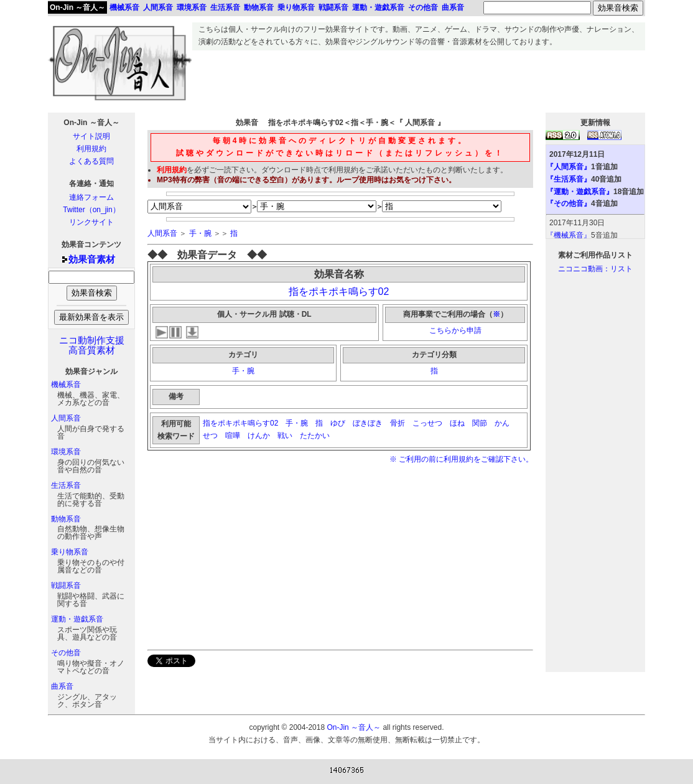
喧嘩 (233, 436)
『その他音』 (569, 203)
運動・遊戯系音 (77, 619)
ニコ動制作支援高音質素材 (92, 345)
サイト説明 (91, 136)
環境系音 (66, 452)
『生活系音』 (569, 179)
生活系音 (66, 485)
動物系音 (66, 519)
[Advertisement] (419, 78)
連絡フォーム (91, 197)
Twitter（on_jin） (91, 210)
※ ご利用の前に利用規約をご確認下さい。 (461, 459)
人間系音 (66, 418)
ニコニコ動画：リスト (595, 269)
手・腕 (200, 233)
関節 (480, 423)
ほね (457, 423)
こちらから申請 (455, 330)
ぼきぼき (368, 423)
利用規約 (91, 149)
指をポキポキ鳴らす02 (339, 292)
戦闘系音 (66, 586)
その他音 (66, 653)
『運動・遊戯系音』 (580, 192)
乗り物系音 (70, 552)
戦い (285, 436)
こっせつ (427, 423)
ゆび (338, 423)
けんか (259, 436)
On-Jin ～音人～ (77, 7)
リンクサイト (91, 222)
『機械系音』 (569, 235)
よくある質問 (91, 161)
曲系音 (62, 686)
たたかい (316, 436)
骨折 (398, 423)
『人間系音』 (569, 167)
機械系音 (66, 385)
